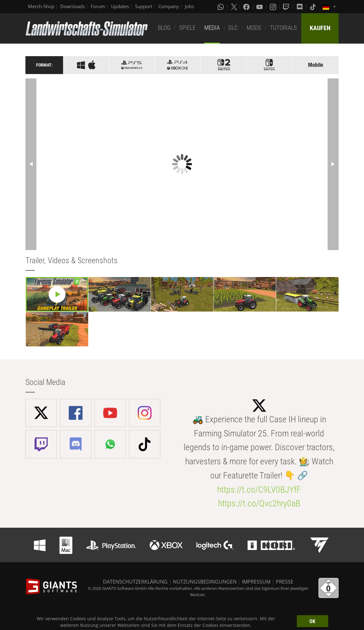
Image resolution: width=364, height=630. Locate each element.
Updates (120, 6)
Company (169, 6)
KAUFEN (320, 28)
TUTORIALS (283, 28)
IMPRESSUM (256, 582)
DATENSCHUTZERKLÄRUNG (135, 582)
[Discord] (300, 7)
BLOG (164, 28)
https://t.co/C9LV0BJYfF (259, 490)
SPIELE (187, 28)
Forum (98, 6)
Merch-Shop (41, 6)
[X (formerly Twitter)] (234, 7)
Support (144, 6)
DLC (233, 28)
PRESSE (285, 582)
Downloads (72, 6)
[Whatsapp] (221, 7)
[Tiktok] (313, 7)
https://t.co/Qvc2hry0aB (259, 503)
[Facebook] (247, 7)
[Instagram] (274, 7)
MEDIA (212, 28)
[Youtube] (260, 7)
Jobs (189, 6)
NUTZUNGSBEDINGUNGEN (205, 582)
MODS (254, 28)
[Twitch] (287, 7)
